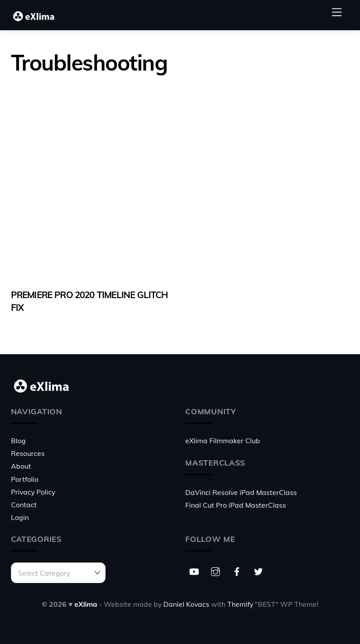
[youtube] (194, 570)
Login (20, 517)
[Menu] (337, 12)
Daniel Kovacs (186, 604)
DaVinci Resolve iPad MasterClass (241, 492)
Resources (28, 453)
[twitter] (258, 570)
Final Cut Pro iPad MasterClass (236, 505)
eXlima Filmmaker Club (223, 441)
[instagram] (215, 570)
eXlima (86, 604)
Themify (240, 604)
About (21, 466)
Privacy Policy (33, 492)
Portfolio (25, 479)
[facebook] (237, 570)
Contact (24, 505)
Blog (18, 441)
